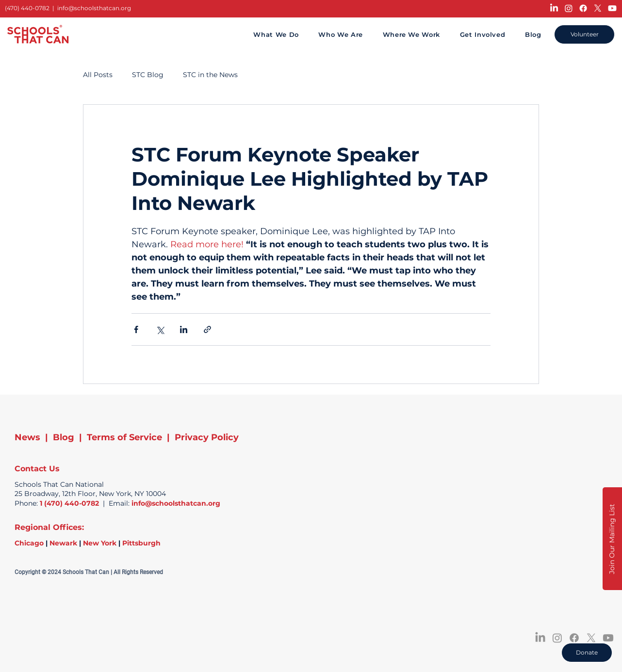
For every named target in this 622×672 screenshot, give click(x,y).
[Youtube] (612, 8)
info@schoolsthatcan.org (94, 8)
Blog (64, 437)
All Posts (98, 75)
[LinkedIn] (554, 8)
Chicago (29, 543)
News (27, 437)
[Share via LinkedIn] (184, 329)
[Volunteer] (584, 34)
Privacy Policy (207, 437)
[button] (612, 539)
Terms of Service (124, 437)
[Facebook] (583, 8)
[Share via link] (207, 329)
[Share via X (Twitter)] (160, 329)
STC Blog (148, 75)
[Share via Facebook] (136, 329)
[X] (598, 8)
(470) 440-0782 (27, 8)
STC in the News (210, 75)
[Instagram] (569, 8)
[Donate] (587, 653)
